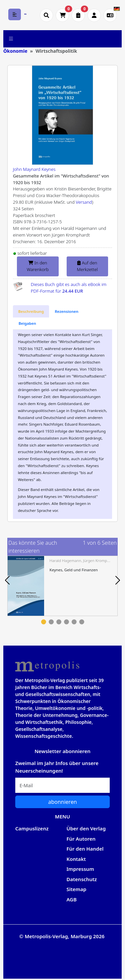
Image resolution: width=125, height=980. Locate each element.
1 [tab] (44, 622)
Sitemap (77, 889)
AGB (72, 899)
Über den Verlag (86, 828)
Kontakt (76, 859)
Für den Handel (85, 849)
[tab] (31, 312)
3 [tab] (59, 622)
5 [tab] (74, 622)
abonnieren (62, 802)
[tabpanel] (62, 586)
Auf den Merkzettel (87, 266)
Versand (84, 202)
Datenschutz (82, 879)
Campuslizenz (32, 828)
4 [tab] (66, 622)
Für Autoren (81, 839)
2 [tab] (51, 622)
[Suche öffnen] (46, 15)
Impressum (80, 869)
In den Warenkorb (38, 266)
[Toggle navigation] (11, 39)
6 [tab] (82, 622)
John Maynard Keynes (34, 169)
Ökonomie (15, 51)
